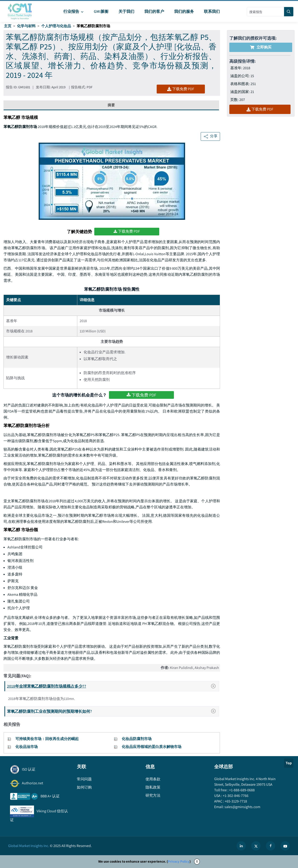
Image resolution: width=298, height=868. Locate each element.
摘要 (111, 105)
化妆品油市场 (27, 747)
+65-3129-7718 (235, 801)
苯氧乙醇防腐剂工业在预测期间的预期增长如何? (113, 711)
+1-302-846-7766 (235, 796)
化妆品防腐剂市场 (137, 739)
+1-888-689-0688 (242, 790)
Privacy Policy (179, 861)
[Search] (289, 12)
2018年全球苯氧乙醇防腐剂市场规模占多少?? (113, 686)
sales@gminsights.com (242, 807)
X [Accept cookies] (197, 861)
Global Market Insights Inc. (29, 846)
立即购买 (261, 47)
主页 (8, 26)
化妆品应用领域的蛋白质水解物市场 (152, 747)
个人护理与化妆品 (56, 26)
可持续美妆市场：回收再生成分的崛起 (47, 739)
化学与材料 (26, 26)
